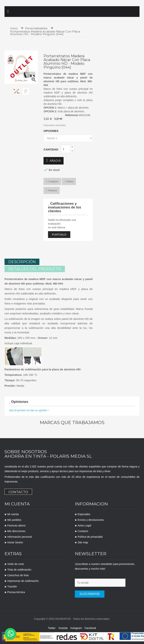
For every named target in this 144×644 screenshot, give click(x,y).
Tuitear (70, 181)
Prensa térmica (16, 591)
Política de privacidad (90, 536)
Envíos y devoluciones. (91, 519)
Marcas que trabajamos (72, 422)
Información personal (20, 536)
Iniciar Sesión (15, 542)
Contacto (18, 491)
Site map (83, 542)
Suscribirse (90, 593)
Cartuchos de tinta (18, 575)
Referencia (71, 115)
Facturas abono (16, 525)
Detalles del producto (35, 268)
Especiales (84, 513)
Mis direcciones (16, 530)
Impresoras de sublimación (23, 580)
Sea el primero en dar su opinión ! (29, 410)
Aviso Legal (84, 525)
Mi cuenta (13, 513)
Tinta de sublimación (19, 569)
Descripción (22, 262)
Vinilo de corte (16, 563)
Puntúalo (59, 235)
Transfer (12, 586)
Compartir (53, 181)
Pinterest (52, 190)
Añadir (53, 161)
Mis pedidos (14, 519)
